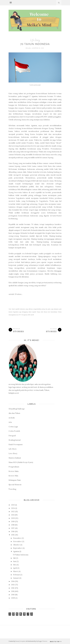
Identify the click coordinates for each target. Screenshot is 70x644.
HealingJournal (15, 440)
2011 (13, 591)
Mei (15, 565)
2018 (13, 525)
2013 (13, 585)
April (15, 568)
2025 (13, 505)
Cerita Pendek (14, 431)
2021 (13, 515)
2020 (13, 518)
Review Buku (14, 471)
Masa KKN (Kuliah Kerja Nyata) (21, 462)
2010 (13, 595)
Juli (14, 558)
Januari (16, 578)
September (18, 548)
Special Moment (15, 485)
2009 (13, 598)
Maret (16, 571)
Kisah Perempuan (16, 444)
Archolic (12, 418)
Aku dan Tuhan (14, 413)
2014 (13, 581)
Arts (10, 422)
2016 (13, 531)
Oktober (16, 545)
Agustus (16, 551)
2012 (13, 588)
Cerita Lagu (13, 427)
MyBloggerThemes (42, 641)
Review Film (13, 476)
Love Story (13, 453)
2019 (13, 521)
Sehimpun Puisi (15, 480)
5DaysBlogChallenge (17, 409)
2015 (13, 535)
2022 (13, 512)
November (17, 541)
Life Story (35, 40)
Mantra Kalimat (15, 458)
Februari (16, 575)
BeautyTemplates (21, 641)
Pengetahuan (14, 467)
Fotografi (12, 436)
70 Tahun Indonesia (35, 44)
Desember (17, 538)
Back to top (56, 642)
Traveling (12, 489)
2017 (13, 528)
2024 (13, 508)
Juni (15, 561)
